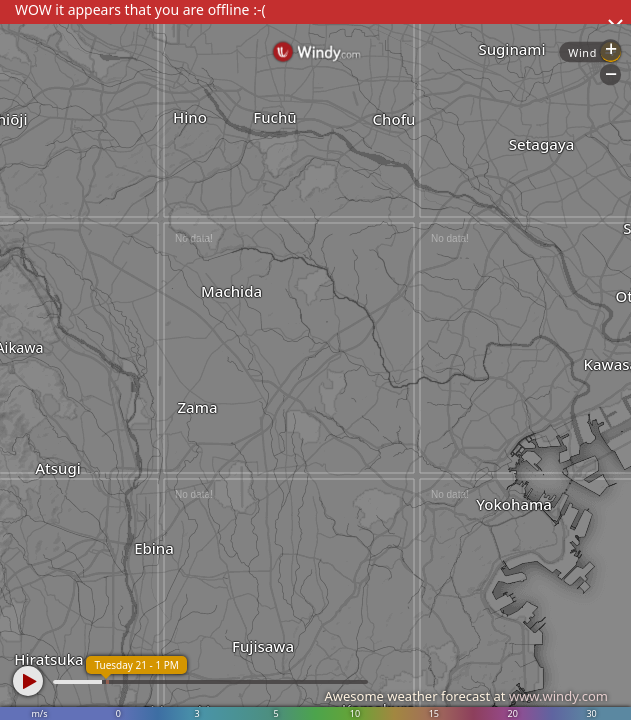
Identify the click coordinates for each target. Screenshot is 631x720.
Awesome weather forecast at (466, 696)
